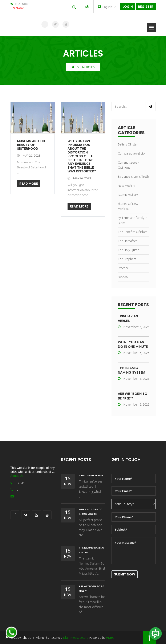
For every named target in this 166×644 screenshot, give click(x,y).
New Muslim (126, 186)
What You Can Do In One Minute (133, 344)
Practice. (124, 268)
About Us (17, 476)
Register (146, 7)
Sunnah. (123, 277)
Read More (29, 184)
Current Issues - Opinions (128, 165)
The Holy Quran (129, 250)
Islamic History (128, 195)
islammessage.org (76, 638)
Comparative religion (132, 153)
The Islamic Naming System (131, 370)
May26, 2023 (29, 155)
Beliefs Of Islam (129, 144)
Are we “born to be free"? (133, 396)
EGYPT (18, 483)
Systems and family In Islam (133, 220)
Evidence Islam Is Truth (133, 177)
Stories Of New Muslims (128, 206)
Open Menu (151, 28)
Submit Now (125, 574)
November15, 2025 (134, 327)
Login (128, 7)
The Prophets (127, 259)
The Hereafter (127, 241)
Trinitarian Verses (128, 318)
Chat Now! (17, 8)
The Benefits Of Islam (133, 232)
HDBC (110, 638)
